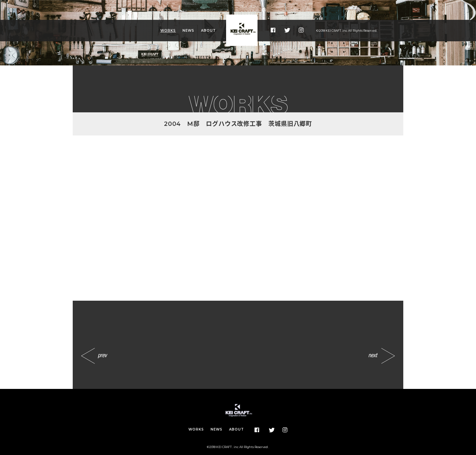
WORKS (168, 31)
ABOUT (208, 31)
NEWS (188, 31)
